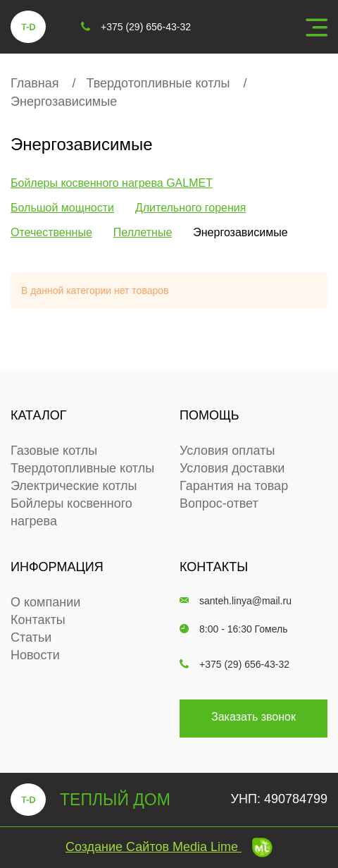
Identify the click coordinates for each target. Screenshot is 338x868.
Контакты (38, 620)
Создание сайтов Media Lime (169, 847)
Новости (35, 655)
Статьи (31, 637)
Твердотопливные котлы (158, 83)
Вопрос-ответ (219, 503)
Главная (35, 83)
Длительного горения (190, 208)
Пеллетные (143, 232)
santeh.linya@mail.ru (236, 601)
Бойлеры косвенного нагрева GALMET (112, 183)
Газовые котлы (54, 451)
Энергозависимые (64, 102)
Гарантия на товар (234, 486)
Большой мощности (62, 208)
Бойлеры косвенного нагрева (71, 512)
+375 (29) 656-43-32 (234, 664)
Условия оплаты (227, 451)
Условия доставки (232, 468)
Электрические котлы (74, 486)
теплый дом (90, 800)
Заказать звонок (254, 717)
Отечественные (51, 232)
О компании (45, 602)
